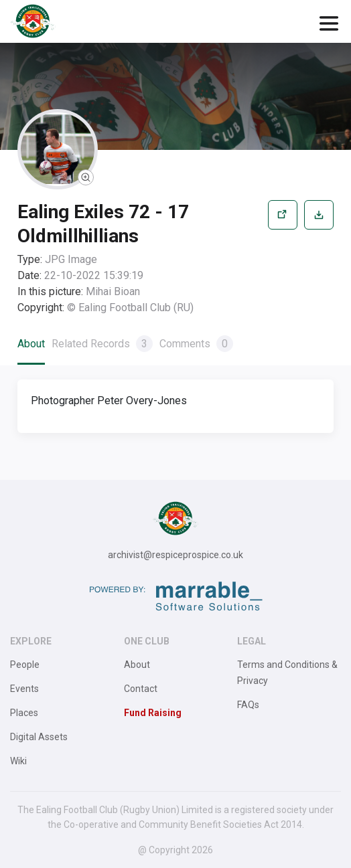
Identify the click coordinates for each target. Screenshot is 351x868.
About (31, 344)
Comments (196, 344)
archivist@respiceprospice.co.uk (175, 555)
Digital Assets (39, 737)
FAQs (248, 705)
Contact (141, 689)
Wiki (18, 761)
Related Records (102, 344)
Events (24, 689)
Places (24, 713)
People (25, 665)
